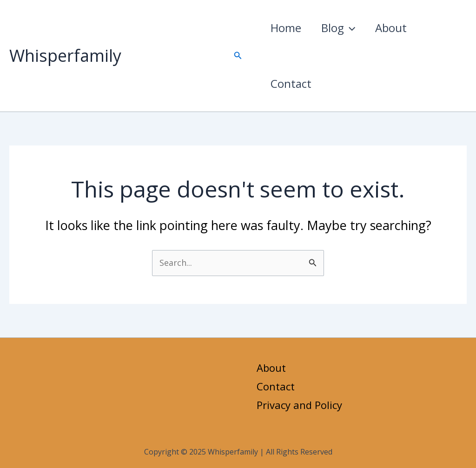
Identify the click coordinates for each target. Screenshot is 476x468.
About (397, 28)
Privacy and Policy (299, 405)
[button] (238, 56)
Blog (342, 28)
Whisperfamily (65, 56)
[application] (353, 28)
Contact (292, 83)
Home (287, 28)
